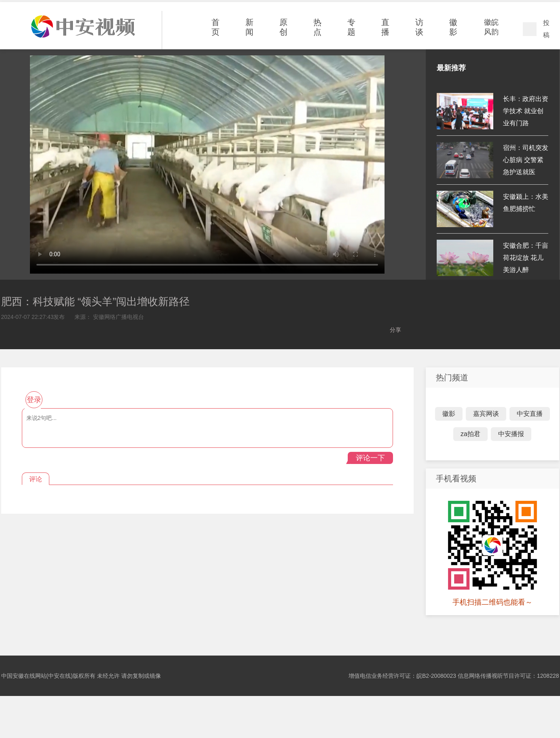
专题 (351, 27)
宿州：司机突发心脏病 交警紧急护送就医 (526, 160)
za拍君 (470, 434)
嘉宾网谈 (486, 414)
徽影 (453, 27)
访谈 (419, 27)
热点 (317, 27)
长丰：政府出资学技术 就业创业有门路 (526, 111)
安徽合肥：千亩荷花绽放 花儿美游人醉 (526, 258)
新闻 (249, 27)
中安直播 (530, 414)
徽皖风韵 (491, 27)
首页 (216, 27)
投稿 (546, 29)
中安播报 (511, 434)
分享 (395, 330)
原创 (283, 27)
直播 (385, 27)
